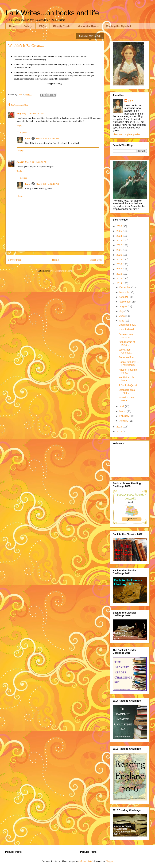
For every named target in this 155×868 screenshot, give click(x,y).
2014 (120, 283)
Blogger (109, 861)
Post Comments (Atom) (61, 271)
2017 (120, 269)
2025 (120, 231)
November (125, 292)
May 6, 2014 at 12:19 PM (47, 138)
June (122, 316)
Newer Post (14, 260)
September (126, 302)
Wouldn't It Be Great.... (126, 399)
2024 (120, 236)
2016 (120, 274)
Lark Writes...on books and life (52, 13)
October (124, 297)
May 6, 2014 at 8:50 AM (36, 162)
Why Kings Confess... (126, 351)
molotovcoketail (86, 861)
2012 (120, 431)
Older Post (96, 260)
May (122, 321)
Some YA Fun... (127, 357)
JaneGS (20, 162)
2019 (120, 260)
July (122, 311)
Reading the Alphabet (119, 26)
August (123, 307)
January (124, 421)
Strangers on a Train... (127, 391)
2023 (120, 241)
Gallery (28, 26)
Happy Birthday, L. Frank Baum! (129, 364)
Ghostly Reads (62, 26)
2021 (120, 250)
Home (13, 26)
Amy (19, 113)
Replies (23, 132)
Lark (28, 138)
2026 (120, 226)
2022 (120, 245)
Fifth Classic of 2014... (127, 343)
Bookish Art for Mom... (127, 379)
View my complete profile (126, 134)
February (125, 416)
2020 (120, 255)
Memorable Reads (88, 26)
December (125, 287)
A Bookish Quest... (129, 385)
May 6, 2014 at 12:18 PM (47, 184)
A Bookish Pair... (128, 329)
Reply (19, 126)
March (123, 411)
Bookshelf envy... (128, 325)
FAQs (42, 26)
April (122, 406)
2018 (120, 264)
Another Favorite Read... (128, 371)
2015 (120, 278)
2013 (120, 427)
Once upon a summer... (126, 336)
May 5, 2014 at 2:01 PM (33, 113)
